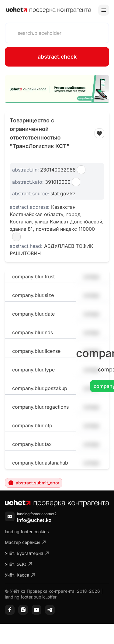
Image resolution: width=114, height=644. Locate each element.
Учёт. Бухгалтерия (27, 553)
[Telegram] (50, 610)
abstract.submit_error (34, 483)
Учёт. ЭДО (19, 564)
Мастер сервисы (26, 542)
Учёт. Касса (20, 575)
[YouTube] (36, 610)
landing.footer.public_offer (31, 597)
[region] (57, 89)
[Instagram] (23, 610)
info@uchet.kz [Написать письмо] (34, 520)
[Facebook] (10, 610)
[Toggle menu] (104, 10)
